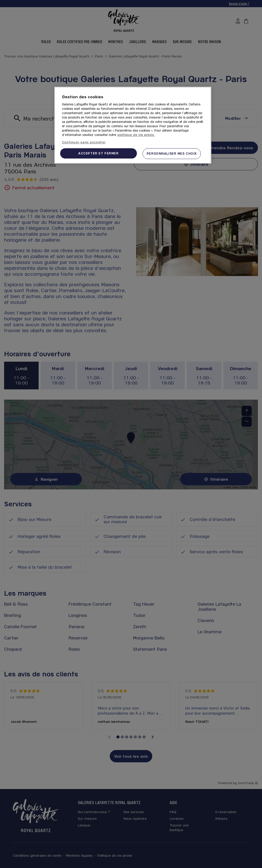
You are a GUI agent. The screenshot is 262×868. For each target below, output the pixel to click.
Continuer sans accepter (84, 142)
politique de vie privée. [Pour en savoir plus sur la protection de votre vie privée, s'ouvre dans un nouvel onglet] (136, 135)
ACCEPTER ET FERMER (98, 153)
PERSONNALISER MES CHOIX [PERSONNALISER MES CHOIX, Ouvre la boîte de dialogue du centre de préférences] (172, 153)
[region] (133, 125)
